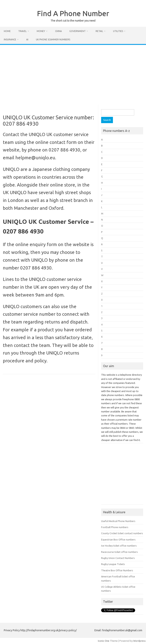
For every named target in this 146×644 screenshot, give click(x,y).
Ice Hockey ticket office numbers (119, 546)
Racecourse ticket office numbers (119, 552)
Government (77, 31)
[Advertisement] (73, 73)
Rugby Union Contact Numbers (118, 558)
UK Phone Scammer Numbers (53, 39)
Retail (99, 31)
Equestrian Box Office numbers (118, 540)
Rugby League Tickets (113, 564)
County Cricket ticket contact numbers (122, 533)
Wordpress (139, 641)
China (58, 31)
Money (41, 31)
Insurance (10, 39)
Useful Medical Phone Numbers (118, 521)
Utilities (118, 31)
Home (7, 31)
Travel (22, 31)
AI (27, 39)
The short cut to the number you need (73, 21)
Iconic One (104, 641)
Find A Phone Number (73, 13)
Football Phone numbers (115, 527)
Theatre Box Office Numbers (117, 570)
